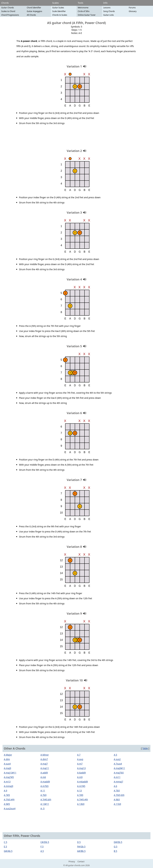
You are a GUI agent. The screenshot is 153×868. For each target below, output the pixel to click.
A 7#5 (7, 795)
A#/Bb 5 (81, 851)
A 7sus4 (118, 764)
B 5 (116, 851)
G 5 (116, 846)
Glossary (133, 11)
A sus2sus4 (10, 808)
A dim (7, 759)
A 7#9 (80, 795)
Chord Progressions (10, 15)
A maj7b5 (119, 773)
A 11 (43, 791)
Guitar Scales (58, 8)
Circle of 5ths (84, 11)
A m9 (80, 777)
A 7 (79, 755)
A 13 (79, 791)
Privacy (72, 862)
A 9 (6, 791)
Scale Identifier (59, 11)
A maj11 (45, 768)
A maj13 (81, 768)
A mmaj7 (119, 782)
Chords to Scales (60, 15)
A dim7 (44, 759)
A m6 (43, 777)
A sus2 (117, 759)
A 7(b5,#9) (9, 799)
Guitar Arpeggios (34, 11)
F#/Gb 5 (81, 846)
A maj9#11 (119, 768)
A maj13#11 (10, 773)
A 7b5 (117, 791)
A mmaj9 (8, 786)
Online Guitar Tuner (87, 15)
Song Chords (109, 11)
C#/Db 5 (45, 842)
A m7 (80, 764)
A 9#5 (7, 804)
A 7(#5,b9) (46, 799)
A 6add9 (81, 773)
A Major (8, 755)
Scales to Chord (8, 11)
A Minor (45, 755)
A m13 (7, 782)
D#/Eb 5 (118, 842)
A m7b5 (45, 786)
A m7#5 (81, 786)
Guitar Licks (109, 15)
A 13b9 (81, 804)
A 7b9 (44, 795)
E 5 (5, 846)
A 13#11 (45, 804)
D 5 (79, 842)
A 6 (116, 786)
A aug (80, 759)
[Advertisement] (76, 138)
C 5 (6, 842)
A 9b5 (117, 799)
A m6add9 (82, 782)
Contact (81, 862)
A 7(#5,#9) (82, 799)
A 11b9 (117, 804)
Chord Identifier (34, 8)
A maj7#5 (9, 777)
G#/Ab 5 (8, 851)
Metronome (83, 8)
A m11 (117, 777)
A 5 (116, 755)
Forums (132, 8)
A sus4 (7, 764)
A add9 (44, 773)
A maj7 (44, 764)
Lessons (107, 8)
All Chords (31, 15)
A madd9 (45, 782)
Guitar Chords (8, 8)
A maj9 (7, 768)
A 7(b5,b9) (119, 795)
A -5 (43, 808)
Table (145, 748)
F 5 (42, 846)
